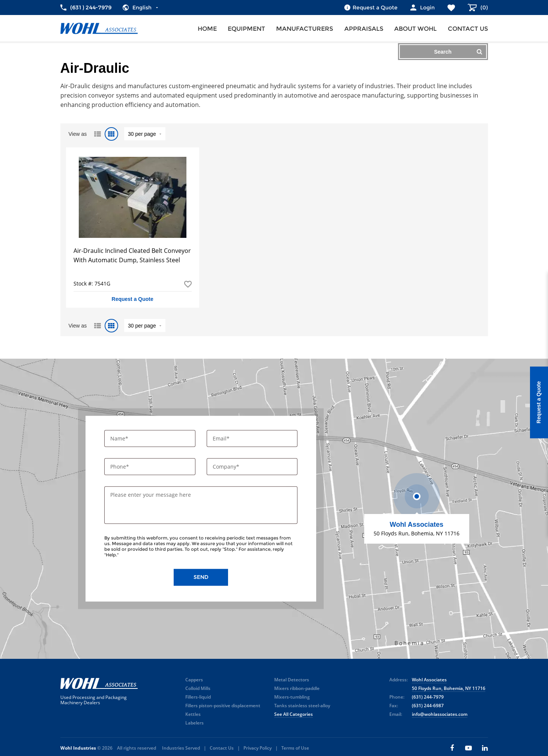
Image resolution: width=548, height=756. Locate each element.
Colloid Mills (198, 688)
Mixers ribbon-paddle (297, 688)
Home (207, 29)
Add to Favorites (188, 284)
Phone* (120, 467)
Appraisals (364, 29)
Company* (227, 467)
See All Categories (294, 714)
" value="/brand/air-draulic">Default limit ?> (145, 134)
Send (201, 577)
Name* (120, 438)
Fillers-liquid (198, 697)
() (483, 8)
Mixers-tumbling (292, 697)
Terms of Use (295, 748)
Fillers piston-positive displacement (223, 706)
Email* (222, 438)
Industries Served (181, 748)
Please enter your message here (151, 495)
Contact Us (222, 748)
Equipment (246, 29)
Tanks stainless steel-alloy (302, 706)
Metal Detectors (292, 680)
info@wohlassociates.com (440, 714)
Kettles (193, 714)
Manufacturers (305, 29)
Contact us (468, 29)
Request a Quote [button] (133, 299)
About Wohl (415, 29)
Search (458, 52)
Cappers (194, 680)
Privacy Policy (257, 748)
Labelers (194, 723)
